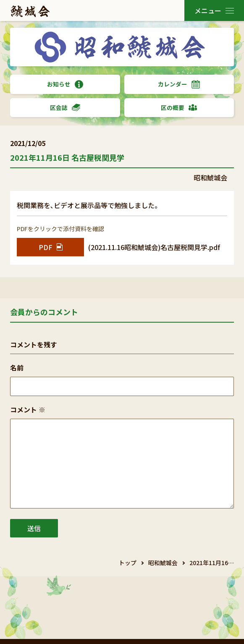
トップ (128, 563)
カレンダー (179, 84)
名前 (17, 368)
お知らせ (65, 84)
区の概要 (179, 108)
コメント (28, 409)
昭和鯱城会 (163, 563)
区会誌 (65, 108)
